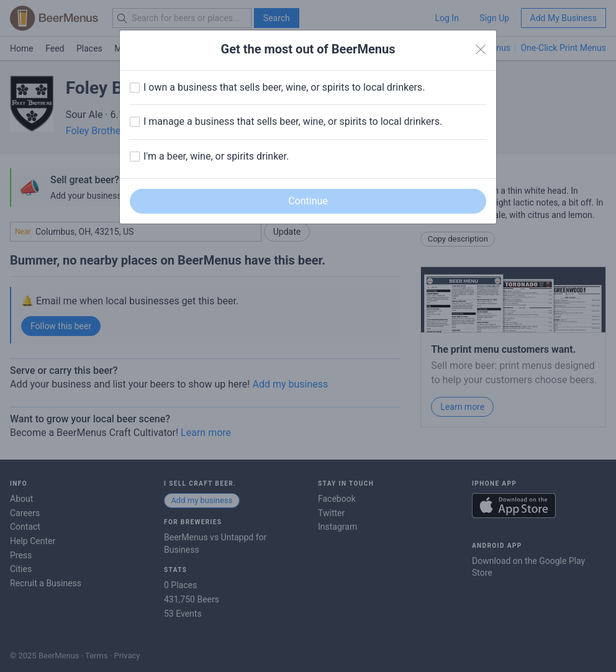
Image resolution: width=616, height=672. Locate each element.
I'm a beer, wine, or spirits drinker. (216, 156)
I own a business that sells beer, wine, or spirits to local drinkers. (284, 87)
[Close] (481, 50)
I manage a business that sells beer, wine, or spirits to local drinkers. (293, 121)
